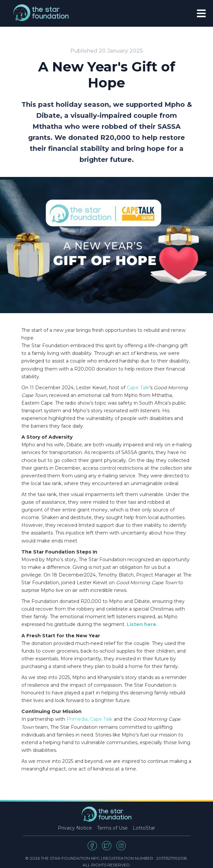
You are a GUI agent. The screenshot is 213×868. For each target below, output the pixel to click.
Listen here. (142, 624)
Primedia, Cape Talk (89, 719)
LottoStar (144, 828)
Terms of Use (112, 828)
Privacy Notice (75, 828)
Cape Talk (138, 388)
